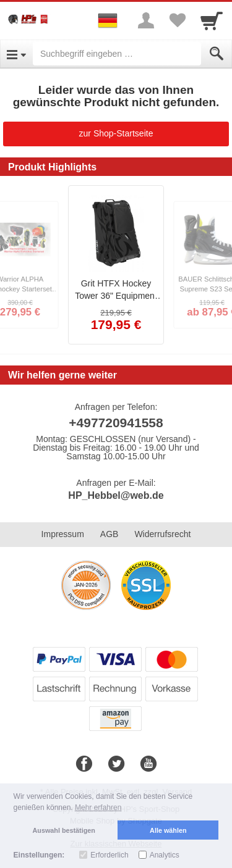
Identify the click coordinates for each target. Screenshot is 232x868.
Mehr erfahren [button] (98, 807)
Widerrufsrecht (162, 534)
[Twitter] (116, 764)
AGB (110, 534)
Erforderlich (109, 855)
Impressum (63, 534)
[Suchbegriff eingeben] (117, 54)
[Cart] (212, 20)
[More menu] (146, 20)
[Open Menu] (16, 54)
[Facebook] (84, 764)
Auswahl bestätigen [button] (64, 830)
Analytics (165, 855)
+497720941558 (116, 423)
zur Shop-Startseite (116, 133)
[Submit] (217, 54)
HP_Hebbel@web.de (116, 495)
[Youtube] (148, 764)
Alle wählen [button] (168, 830)
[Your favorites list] (177, 20)
